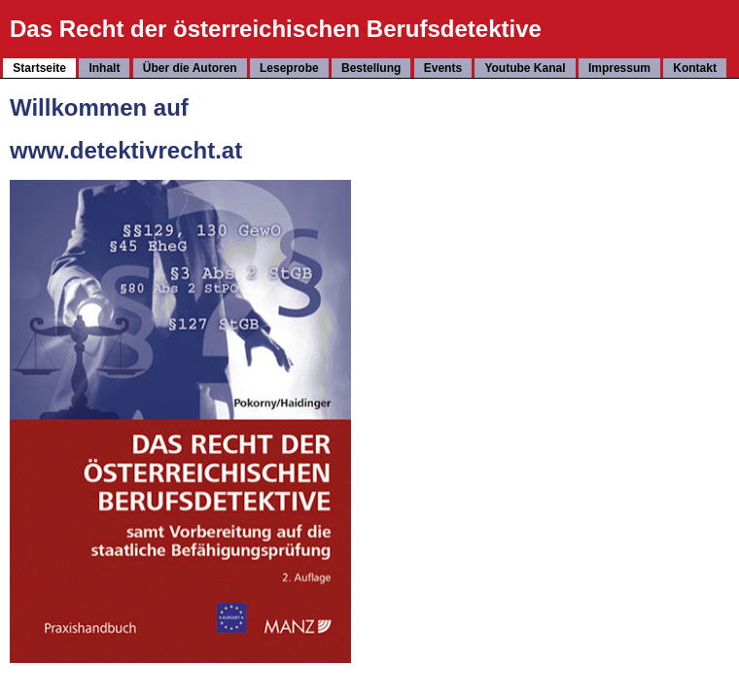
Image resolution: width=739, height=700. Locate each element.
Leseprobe (289, 68)
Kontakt (695, 68)
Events (443, 68)
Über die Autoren (190, 68)
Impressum (619, 68)
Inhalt (104, 68)
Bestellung (371, 68)
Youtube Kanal (525, 68)
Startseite (39, 68)
